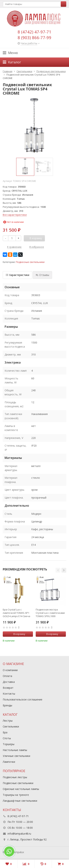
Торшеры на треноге (16, 795)
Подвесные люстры (15, 777)
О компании (10, 670)
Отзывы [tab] (42, 275)
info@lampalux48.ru (19, 834)
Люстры (8, 721)
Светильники (11, 726)
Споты (7, 738)
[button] (58, 570)
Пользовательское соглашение (23, 699)
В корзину (17, 634)
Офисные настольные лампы (21, 789)
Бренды (7, 705)
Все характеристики (15, 215)
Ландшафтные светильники (20, 801)
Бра (5, 732)
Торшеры (9, 744)
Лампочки (9, 762)
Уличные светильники (16, 756)
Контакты (9, 694)
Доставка (9, 682)
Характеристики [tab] (17, 275)
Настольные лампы (15, 750)
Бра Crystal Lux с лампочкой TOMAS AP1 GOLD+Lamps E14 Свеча (16, 613)
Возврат (8, 688)
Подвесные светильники (30, 262)
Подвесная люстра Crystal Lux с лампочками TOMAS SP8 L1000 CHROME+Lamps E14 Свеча (50, 613)
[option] (25, 167)
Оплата (7, 676)
